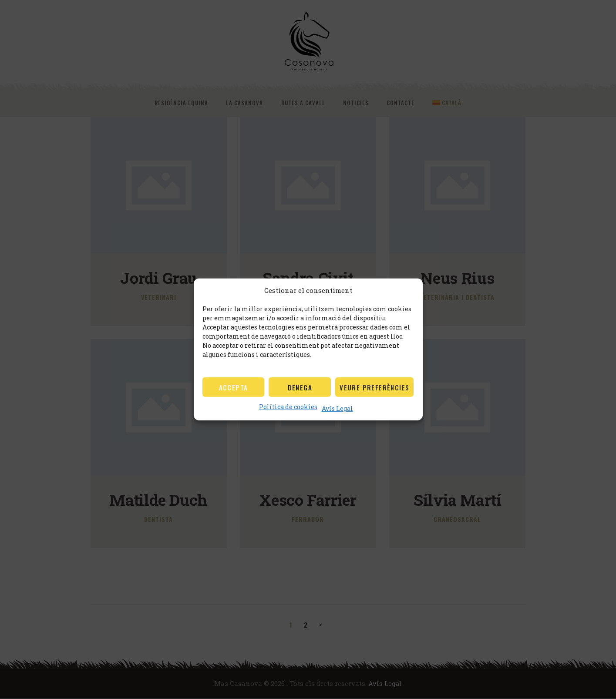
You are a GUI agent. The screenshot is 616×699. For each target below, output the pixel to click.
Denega (300, 387)
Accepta (234, 387)
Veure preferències (374, 387)
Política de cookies (288, 407)
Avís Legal (337, 408)
